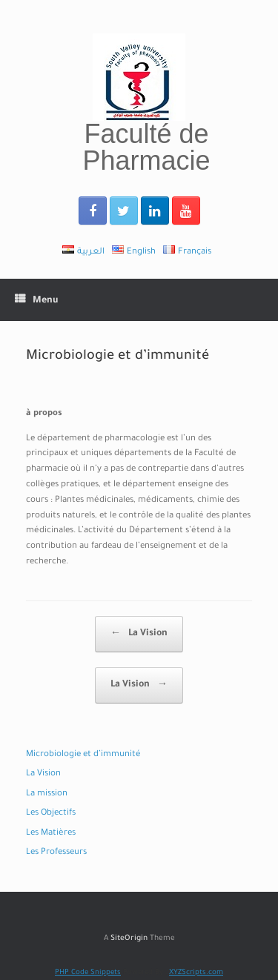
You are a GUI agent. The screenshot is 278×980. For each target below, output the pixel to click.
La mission (47, 794)
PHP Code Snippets (88, 973)
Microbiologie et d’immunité (83, 755)
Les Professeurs (56, 853)
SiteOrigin (129, 939)
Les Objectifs (51, 814)
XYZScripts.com (196, 973)
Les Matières (51, 834)
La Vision (139, 634)
